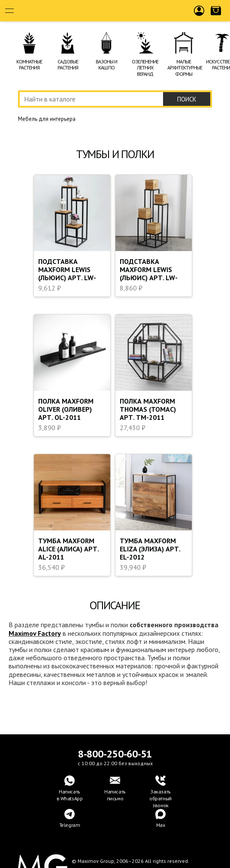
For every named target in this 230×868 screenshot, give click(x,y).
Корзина (216, 18)
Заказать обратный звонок (160, 798)
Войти (199, 18)
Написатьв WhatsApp (70, 795)
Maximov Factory (35, 633)
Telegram (70, 825)
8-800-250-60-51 (115, 754)
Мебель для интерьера (47, 119)
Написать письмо (115, 795)
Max (161, 825)
